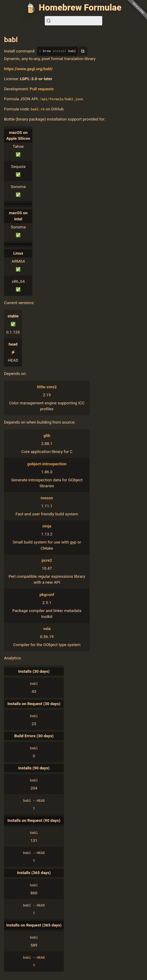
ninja (47, 526)
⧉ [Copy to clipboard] (83, 51)
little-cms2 (47, 387)
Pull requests (42, 89)
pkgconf (47, 595)
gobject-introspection (47, 464)
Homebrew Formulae (80, 8)
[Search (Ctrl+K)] (73, 21)
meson (47, 498)
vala (47, 629)
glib (47, 436)
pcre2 (47, 560)
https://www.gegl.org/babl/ (28, 69)
